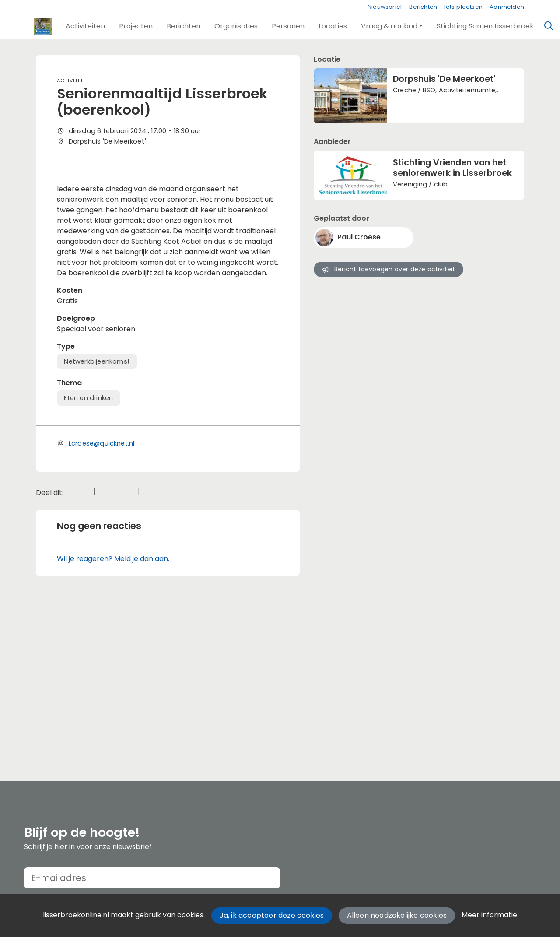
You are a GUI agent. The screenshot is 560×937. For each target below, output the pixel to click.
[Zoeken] (549, 26)
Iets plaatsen (463, 7)
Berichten (423, 7)
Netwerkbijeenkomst (97, 517)
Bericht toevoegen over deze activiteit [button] (388, 269)
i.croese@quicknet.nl (102, 599)
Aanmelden (507, 7)
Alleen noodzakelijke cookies (397, 915)
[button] (85, 26)
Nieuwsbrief (385, 7)
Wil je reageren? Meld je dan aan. (113, 714)
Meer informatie (489, 915)
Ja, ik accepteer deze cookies (272, 915)
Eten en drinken (88, 554)
